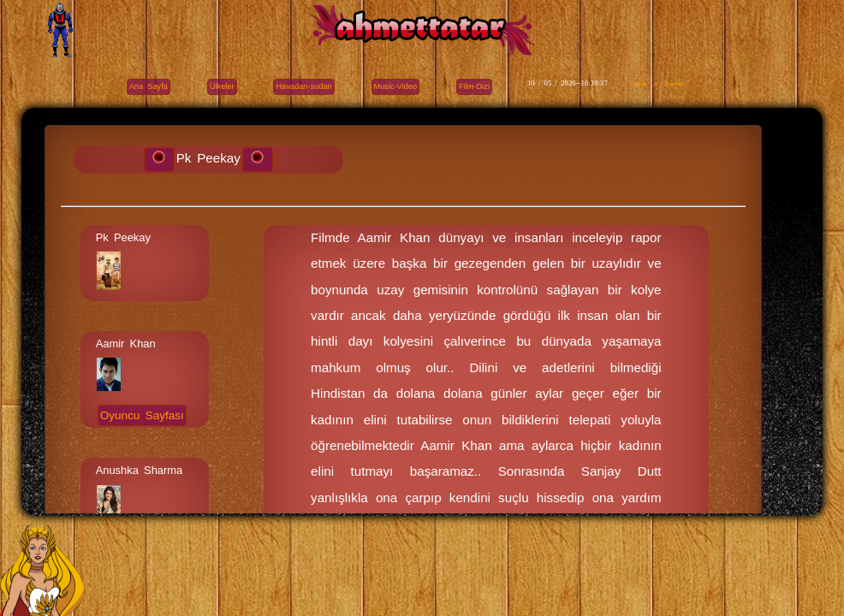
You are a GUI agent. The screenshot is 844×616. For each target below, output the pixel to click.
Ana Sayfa (149, 86)
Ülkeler (222, 86)
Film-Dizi (474, 86)
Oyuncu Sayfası (142, 415)
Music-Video (396, 86)
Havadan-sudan (303, 86)
